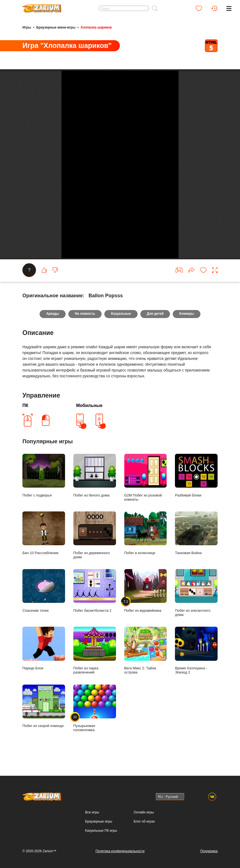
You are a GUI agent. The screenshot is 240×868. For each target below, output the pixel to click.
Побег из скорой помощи (44, 786)
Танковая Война (196, 613)
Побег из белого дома (95, 555)
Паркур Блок (44, 728)
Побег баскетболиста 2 (95, 670)
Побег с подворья (44, 555)
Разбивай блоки (196, 555)
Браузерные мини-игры (56, 27)
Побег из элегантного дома (196, 672)
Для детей (155, 393)
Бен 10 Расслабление (44, 613)
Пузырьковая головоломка (95, 788)
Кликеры (187, 393)
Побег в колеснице (146, 613)
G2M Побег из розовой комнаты (146, 557)
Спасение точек (44, 670)
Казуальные (121, 393)
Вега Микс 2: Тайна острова (146, 730)
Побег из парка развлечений (95, 730)
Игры (27, 27)
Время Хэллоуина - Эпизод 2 (196, 730)
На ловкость (85, 393)
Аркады (52, 393)
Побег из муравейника (146, 670)
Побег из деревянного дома (95, 615)
